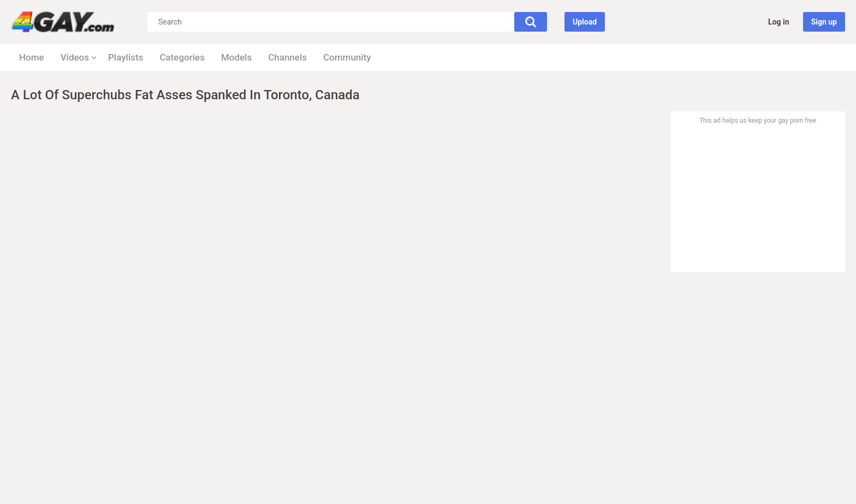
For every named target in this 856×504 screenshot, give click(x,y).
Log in (779, 22)
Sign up (824, 22)
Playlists (126, 57)
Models (236, 57)
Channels (287, 57)
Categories (182, 57)
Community (347, 57)
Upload (585, 22)
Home (32, 57)
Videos (75, 57)
